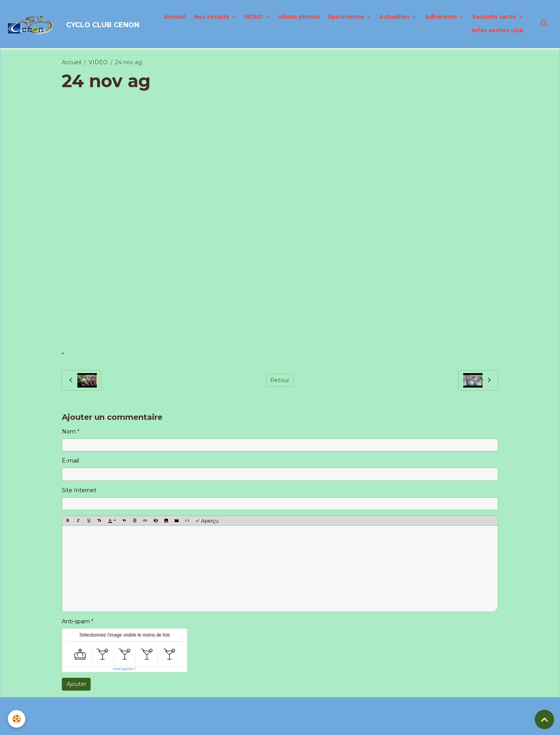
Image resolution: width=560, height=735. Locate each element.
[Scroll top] (544, 719)
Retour (280, 380)
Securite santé (495, 17)
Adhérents (442, 17)
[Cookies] (17, 719)
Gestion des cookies (320, 725)
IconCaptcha (123, 669)
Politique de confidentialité (249, 725)
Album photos (299, 17)
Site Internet (79, 490)
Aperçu (207, 521)
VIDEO (254, 17)
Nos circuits (212, 17)
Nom (69, 432)
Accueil (175, 17)
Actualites (395, 17)
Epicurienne (347, 17)
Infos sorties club (498, 30)
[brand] (68, 24)
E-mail (70, 461)
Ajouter (76, 684)
